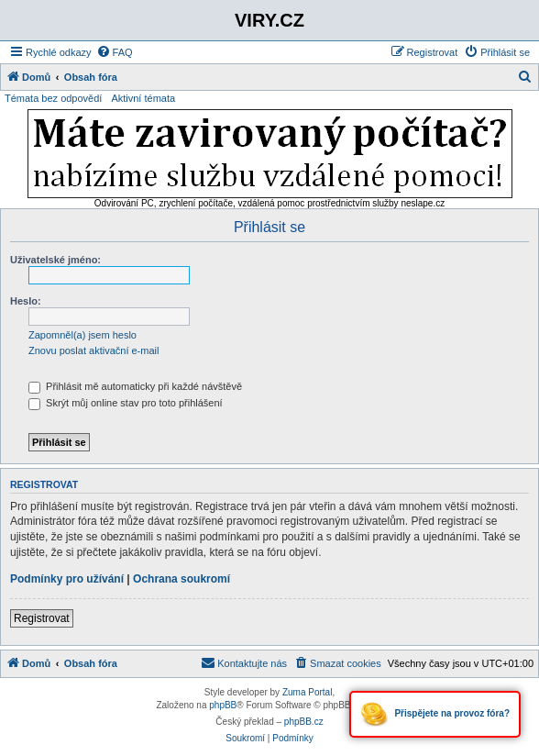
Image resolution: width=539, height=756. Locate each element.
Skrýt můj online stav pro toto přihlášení (126, 403)
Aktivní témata (143, 98)
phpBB (223, 705)
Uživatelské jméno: (55, 260)
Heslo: (26, 301)
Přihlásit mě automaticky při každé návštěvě (135, 386)
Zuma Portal (307, 692)
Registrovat (42, 618)
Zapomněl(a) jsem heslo (82, 335)
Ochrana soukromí (181, 579)
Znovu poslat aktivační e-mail (93, 350)
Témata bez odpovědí (53, 98)
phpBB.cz (304, 722)
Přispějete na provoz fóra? (435, 714)
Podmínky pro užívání (67, 579)
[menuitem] (115, 52)
